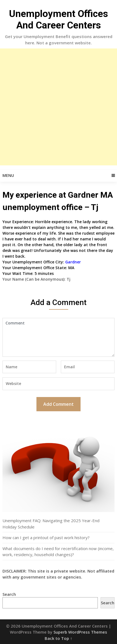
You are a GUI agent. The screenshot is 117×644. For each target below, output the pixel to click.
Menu (8, 175)
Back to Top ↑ (59, 638)
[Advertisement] (59, 107)
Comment (59, 337)
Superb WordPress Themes (80, 632)
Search (9, 594)
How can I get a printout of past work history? (46, 537)
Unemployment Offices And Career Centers (59, 20)
